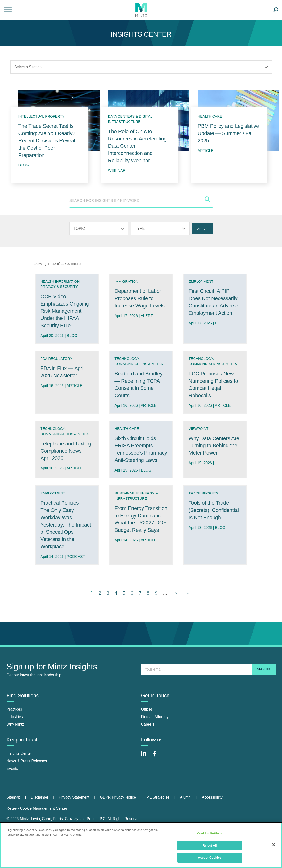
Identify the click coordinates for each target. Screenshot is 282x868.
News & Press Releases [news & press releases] (27, 788)
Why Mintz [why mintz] (15, 751)
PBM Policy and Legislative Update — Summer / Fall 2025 (228, 133)
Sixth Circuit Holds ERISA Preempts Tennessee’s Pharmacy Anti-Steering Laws (139, 473)
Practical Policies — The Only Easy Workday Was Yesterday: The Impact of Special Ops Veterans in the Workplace (66, 552)
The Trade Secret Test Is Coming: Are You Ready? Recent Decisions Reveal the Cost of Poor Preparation (47, 140)
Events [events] (12, 796)
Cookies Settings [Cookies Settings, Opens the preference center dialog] (210, 833)
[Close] (274, 845)
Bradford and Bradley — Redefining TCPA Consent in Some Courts (137, 401)
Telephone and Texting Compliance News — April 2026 (66, 476)
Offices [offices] (147, 736)
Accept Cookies (210, 857)
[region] (141, 845)
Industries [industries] (15, 744)
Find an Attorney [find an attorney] (155, 744)
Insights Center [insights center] (19, 781)
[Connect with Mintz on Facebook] (157, 783)
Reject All (210, 845)
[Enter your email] (208, 697)
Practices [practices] (14, 736)
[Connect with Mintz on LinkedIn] (146, 783)
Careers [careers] (148, 751)
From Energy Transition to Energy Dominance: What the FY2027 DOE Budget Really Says (140, 550)
